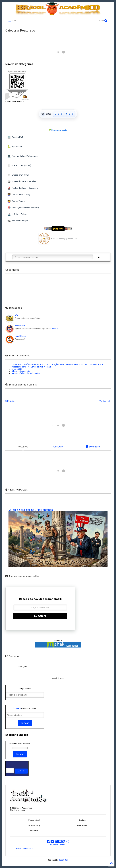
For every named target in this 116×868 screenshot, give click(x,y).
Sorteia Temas (16, 201)
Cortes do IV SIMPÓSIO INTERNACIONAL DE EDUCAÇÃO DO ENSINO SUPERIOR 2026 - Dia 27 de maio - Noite (57, 365)
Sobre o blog (34, 825)
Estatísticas (82, 825)
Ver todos (105, 401)
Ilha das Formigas (18, 221)
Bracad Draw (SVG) (18, 175)
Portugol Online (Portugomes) (23, 156)
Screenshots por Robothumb (58, 844)
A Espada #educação (21, 371)
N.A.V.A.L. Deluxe (17, 214)
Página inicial (34, 820)
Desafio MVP (15, 137)
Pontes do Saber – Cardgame (23, 188)
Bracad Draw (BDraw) (19, 166)
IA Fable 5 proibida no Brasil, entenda (31, 510)
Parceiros (34, 831)
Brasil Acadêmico (24, 849)
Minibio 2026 (17, 369)
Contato (82, 820)
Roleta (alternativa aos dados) (23, 208)
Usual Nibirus (21, 336)
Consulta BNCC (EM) (19, 195)
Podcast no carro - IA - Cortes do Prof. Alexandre (32, 367)
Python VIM (14, 147)
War (17, 315)
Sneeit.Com (64, 860)
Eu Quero (40, 616)
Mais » (55, 329)
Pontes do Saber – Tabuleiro (22, 182)
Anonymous (20, 326)
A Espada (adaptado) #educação (26, 373)
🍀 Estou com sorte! (58, 130)
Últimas (10, 401)
